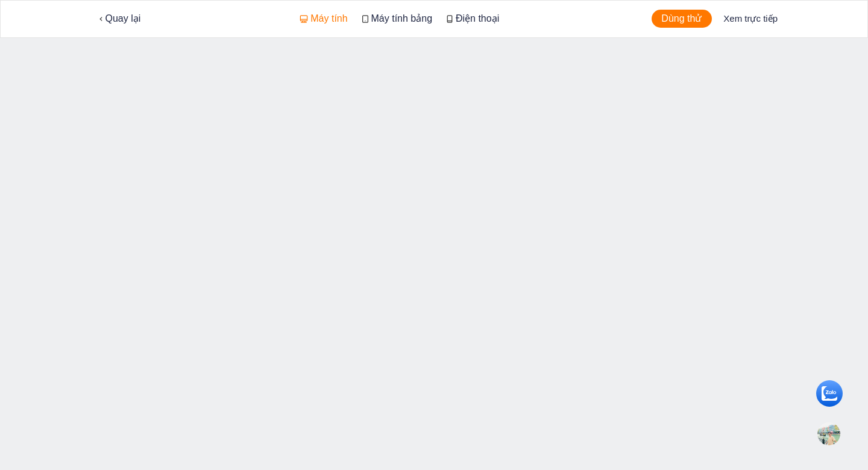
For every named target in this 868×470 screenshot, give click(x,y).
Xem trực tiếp (750, 18)
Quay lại (120, 18)
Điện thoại (473, 18)
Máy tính (324, 18)
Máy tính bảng (397, 18)
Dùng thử (681, 18)
